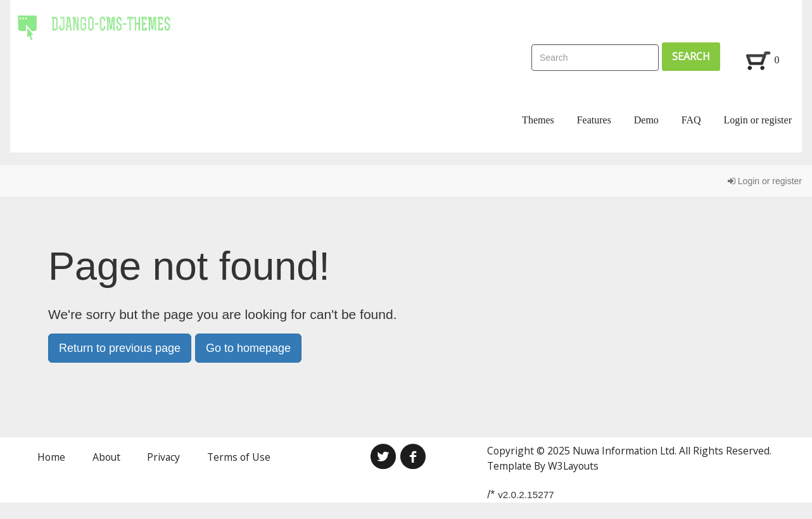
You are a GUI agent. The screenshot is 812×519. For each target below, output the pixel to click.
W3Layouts (573, 466)
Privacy (163, 457)
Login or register (758, 120)
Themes (538, 120)
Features (594, 120)
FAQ (691, 120)
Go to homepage (248, 348)
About (106, 457)
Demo (646, 120)
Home (51, 457)
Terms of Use (239, 457)
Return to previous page (120, 348)
